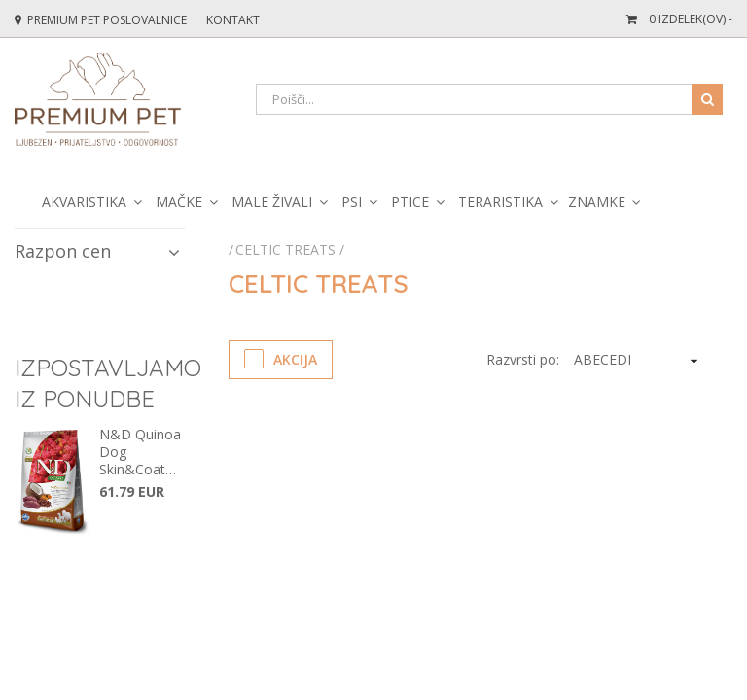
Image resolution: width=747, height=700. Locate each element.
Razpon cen (97, 251)
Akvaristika (84, 202)
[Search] (489, 99)
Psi (352, 202)
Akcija (281, 359)
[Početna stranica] (232, 249)
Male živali (272, 202)
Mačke (179, 202)
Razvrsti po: (523, 359)
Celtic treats (285, 249)
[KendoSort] (635, 360)
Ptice (410, 202)
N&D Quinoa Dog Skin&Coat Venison (140, 452)
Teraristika (500, 202)
